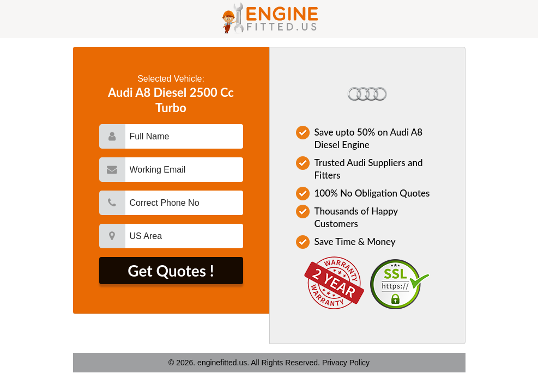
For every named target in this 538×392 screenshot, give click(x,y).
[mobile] (184, 203)
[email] (184, 170)
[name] (184, 136)
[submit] (171, 271)
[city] (184, 236)
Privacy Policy (346, 363)
